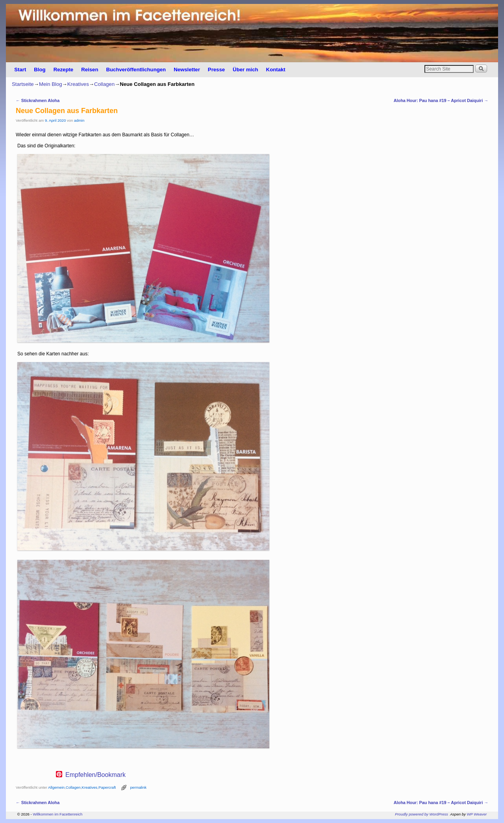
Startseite (23, 84)
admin (79, 120)
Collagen (104, 84)
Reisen (90, 70)
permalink (139, 787)
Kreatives (78, 84)
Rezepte (64, 70)
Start (20, 70)
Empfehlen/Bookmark (95, 775)
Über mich (246, 70)
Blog (40, 70)
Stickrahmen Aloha (38, 100)
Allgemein (56, 787)
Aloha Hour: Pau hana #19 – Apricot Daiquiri (441, 100)
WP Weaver (477, 814)
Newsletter (187, 70)
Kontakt (276, 70)
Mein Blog (51, 84)
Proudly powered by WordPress (422, 814)
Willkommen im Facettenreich (57, 814)
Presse (216, 70)
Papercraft (107, 787)
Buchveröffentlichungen (136, 70)
